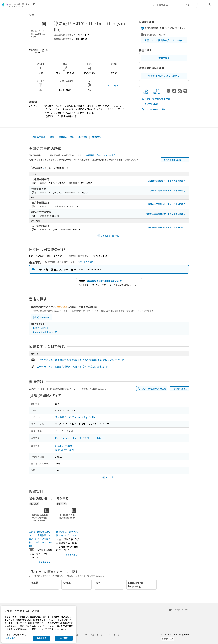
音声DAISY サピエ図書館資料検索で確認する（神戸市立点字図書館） (73, 367)
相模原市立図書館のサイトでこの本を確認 (166, 214)
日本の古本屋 (41, 328)
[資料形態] (57, 168)
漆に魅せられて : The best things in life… (76, 417)
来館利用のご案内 (87, 262)
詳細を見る (10, 638)
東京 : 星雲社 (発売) (65, 450)
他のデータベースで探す (154, 109)
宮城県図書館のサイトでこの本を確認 (168, 191)
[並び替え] (38, 168)
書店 (52, 137)
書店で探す (164, 58)
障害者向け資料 (66, 137)
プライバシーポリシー (95, 635)
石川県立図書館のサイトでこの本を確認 (167, 228)
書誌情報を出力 (150, 104)
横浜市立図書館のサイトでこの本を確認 (167, 204)
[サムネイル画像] (41, 518)
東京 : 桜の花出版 (64, 446)
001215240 (85, 438)
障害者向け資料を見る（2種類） (164, 76)
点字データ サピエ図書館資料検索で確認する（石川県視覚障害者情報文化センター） (81, 360)
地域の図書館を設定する (176, 160)
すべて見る (113, 85)
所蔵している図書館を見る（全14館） (164, 40)
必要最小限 (42, 638)
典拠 (100, 438)
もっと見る (45, 562)
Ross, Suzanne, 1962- (66, 438)
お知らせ (78, 635)
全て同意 (64, 638)
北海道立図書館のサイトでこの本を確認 (167, 181)
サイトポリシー (115, 635)
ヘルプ (199, 5)
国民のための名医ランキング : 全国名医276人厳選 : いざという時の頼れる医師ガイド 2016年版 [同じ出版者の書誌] (41, 539)
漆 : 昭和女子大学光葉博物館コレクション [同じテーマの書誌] (67, 533)
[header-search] (171, 5)
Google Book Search (45, 332)
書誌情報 (83, 137)
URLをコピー (158, 91)
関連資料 (96, 137)
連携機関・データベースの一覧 (101, 155)
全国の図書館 (39, 137)
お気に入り (146, 91)
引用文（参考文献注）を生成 (156, 99)
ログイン (210, 5)
